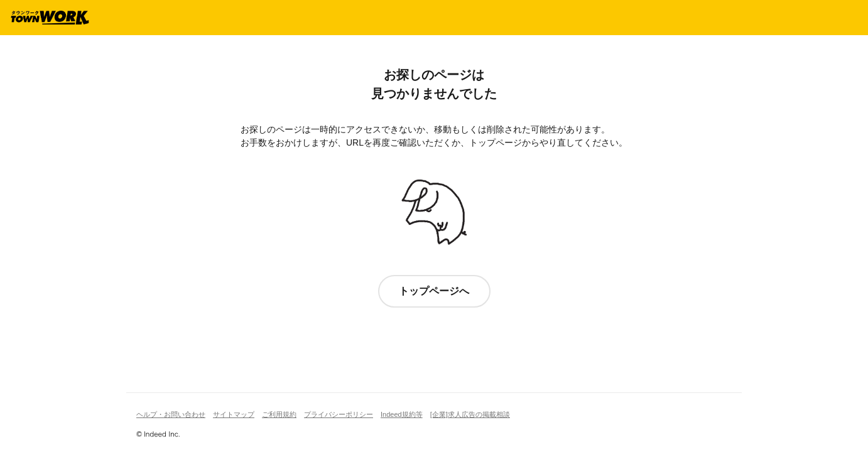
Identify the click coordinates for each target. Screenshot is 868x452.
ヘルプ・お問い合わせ (171, 414)
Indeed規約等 (402, 414)
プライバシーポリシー (339, 414)
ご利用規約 (279, 414)
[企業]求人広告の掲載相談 (470, 414)
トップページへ (434, 291)
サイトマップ (234, 414)
